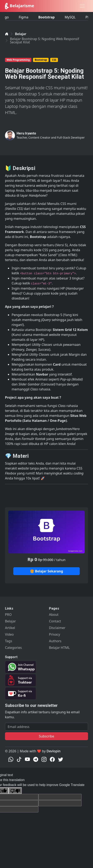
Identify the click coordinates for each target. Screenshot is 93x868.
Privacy (54, 634)
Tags (9, 641)
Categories (13, 648)
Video (9, 634)
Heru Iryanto (26, 133)
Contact (55, 621)
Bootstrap (46, 16)
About (54, 615)
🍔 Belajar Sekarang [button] (46, 571)
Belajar (21, 34)
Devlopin (53, 751)
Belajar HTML (59, 648)
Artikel (10, 628)
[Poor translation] (15, 791)
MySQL (70, 16)
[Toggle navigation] (82, 6)
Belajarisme (20, 6)
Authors (55, 641)
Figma (23, 16)
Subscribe (46, 736)
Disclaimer (57, 628)
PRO (8, 615)
